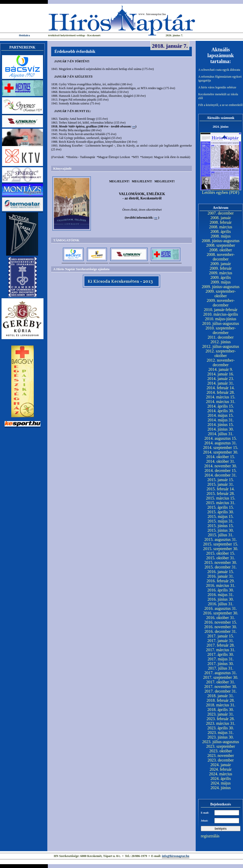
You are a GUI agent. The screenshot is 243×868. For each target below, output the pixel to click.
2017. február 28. (220, 645)
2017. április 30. (221, 654)
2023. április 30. (221, 728)
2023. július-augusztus (221, 742)
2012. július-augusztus (221, 346)
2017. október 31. (221, 682)
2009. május (220, 282)
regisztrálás (210, 836)
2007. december (220, 213)
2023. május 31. (220, 733)
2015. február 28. (220, 494)
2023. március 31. (221, 723)
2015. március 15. (221, 498)
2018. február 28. (220, 700)
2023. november (221, 756)
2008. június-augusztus (221, 241)
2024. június (221, 788)
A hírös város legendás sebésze (217, 87)
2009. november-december (221, 303)
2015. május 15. (220, 516)
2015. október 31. (221, 558)
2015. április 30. (221, 512)
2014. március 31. (221, 402)
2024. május (220, 783)
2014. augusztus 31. (221, 443)
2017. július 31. (221, 668)
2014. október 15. (221, 457)
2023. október (221, 751)
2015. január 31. (221, 484)
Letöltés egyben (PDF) (221, 192)
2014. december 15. (220, 471)
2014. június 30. (221, 429)
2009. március (221, 273)
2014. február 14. (220, 388)
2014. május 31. (220, 420)
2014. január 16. (221, 374)
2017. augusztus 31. (221, 673)
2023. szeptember (221, 746)
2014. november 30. (221, 466)
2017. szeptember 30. (221, 677)
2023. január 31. (221, 714)
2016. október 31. (221, 618)
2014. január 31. (221, 383)
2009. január (221, 264)
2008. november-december (221, 257)
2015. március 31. (221, 503)
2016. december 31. (220, 631)
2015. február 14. (220, 489)
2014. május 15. (220, 415)
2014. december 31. (220, 475)
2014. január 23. (221, 379)
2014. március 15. (221, 397)
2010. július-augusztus (221, 323)
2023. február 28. (220, 719)
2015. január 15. (221, 480)
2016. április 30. (221, 590)
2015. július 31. (221, 535)
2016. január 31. (221, 576)
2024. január (221, 765)
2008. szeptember (221, 245)
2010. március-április (221, 314)
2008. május (220, 236)
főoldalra (24, 35)
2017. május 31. (220, 659)
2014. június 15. (221, 425)
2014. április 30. (221, 411)
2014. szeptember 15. (221, 448)
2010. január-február (221, 310)
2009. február (220, 268)
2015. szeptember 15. (221, 544)
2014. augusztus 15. (221, 438)
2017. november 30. (221, 687)
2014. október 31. (221, 461)
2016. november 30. (221, 627)
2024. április (221, 778)
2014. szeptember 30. (221, 452)
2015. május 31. (220, 521)
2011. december (221, 337)
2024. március (221, 774)
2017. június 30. (221, 664)
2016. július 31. (221, 604)
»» (134, 126)
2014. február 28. (220, 392)
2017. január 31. (221, 641)
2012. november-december (221, 362)
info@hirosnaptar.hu (176, 856)
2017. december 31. (220, 691)
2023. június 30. (221, 737)
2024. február (220, 769)
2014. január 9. (221, 369)
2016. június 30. (221, 599)
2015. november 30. (221, 562)
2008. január (221, 218)
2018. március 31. (221, 705)
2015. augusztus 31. (221, 539)
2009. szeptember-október (221, 294)
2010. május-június (221, 319)
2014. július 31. (221, 434)
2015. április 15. (221, 507)
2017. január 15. (221, 636)
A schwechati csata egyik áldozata (219, 70)
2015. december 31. (220, 567)
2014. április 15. (221, 406)
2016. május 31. (220, 595)
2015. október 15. (221, 553)
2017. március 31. (221, 650)
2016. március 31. (221, 585)
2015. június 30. (221, 530)
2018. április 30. (221, 710)
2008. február (220, 222)
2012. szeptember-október (221, 353)
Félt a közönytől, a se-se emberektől (220, 105)
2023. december (220, 760)
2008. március (221, 227)
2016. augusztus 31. (221, 608)
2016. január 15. (221, 572)
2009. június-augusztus (221, 287)
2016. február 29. (220, 581)
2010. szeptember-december (221, 330)
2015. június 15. (221, 526)
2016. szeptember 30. (221, 613)
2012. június (221, 342)
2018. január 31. (221, 696)
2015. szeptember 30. (221, 549)
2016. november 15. (221, 622)
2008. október (221, 250)
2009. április (221, 277)
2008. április (221, 231)
